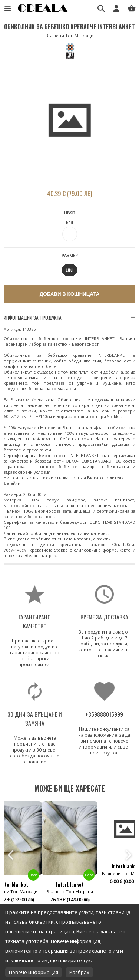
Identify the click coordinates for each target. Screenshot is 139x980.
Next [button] (128, 855)
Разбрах (79, 972)
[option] (70, 121)
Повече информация (34, 972)
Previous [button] (11, 855)
